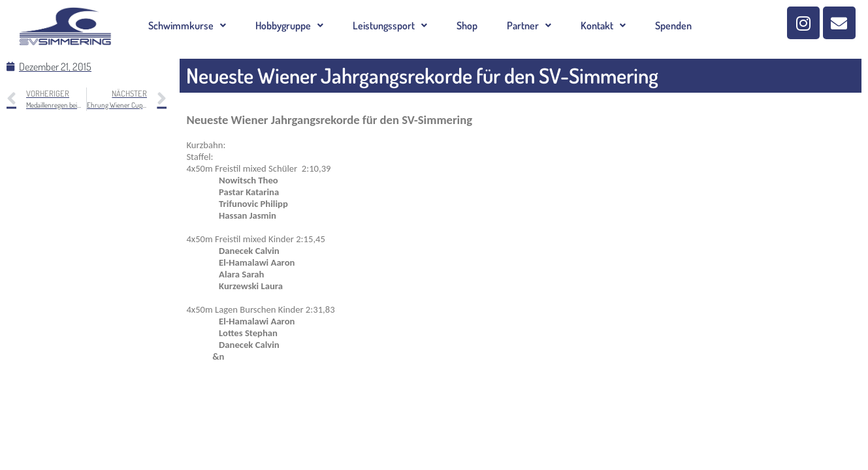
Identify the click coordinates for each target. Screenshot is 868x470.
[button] (187, 25)
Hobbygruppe (289, 25)
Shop (467, 25)
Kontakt (603, 25)
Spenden (673, 25)
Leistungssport (390, 25)
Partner (529, 25)
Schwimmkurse (187, 25)
